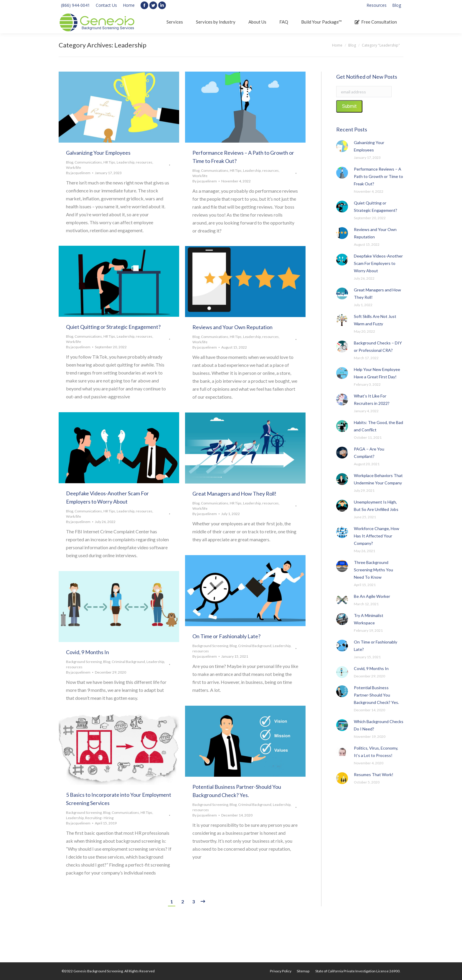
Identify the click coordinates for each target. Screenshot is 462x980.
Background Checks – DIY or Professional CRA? (378, 347)
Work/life (74, 168)
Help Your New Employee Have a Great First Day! (377, 373)
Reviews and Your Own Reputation (232, 327)
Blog (70, 162)
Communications (88, 162)
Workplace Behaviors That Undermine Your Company (378, 479)
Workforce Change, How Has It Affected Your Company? (377, 536)
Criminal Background (255, 646)
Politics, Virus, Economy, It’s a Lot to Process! (376, 752)
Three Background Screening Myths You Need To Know (373, 570)
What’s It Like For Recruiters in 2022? (372, 400)
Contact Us (106, 5)
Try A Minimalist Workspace (369, 619)
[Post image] (342, 146)
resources (144, 162)
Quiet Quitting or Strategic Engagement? (113, 327)
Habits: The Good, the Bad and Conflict (378, 426)
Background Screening (210, 646)
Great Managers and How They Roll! (234, 494)
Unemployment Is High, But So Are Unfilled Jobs (376, 506)
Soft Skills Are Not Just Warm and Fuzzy (375, 320)
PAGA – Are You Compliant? (369, 453)
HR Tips (109, 162)
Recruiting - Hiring (99, 818)
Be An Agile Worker (372, 596)
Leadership (126, 162)
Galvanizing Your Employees (98, 153)
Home (129, 5)
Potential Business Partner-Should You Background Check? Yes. (376, 695)
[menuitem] (377, 5)
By (78, 173)
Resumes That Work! (374, 774)
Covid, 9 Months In (88, 652)
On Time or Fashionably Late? (226, 636)
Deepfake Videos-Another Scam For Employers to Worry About (378, 263)
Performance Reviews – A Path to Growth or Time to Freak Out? (378, 176)
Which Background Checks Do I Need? (379, 725)
